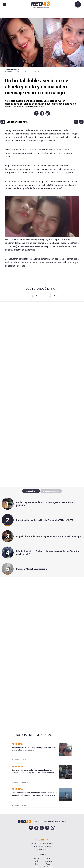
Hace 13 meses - (19, 72)
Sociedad (36, 858)
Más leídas (31, 491)
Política (36, 864)
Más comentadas (51, 491)
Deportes (48, 858)
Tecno (48, 864)
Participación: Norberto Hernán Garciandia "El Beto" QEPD (45, 520)
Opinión (36, 861)
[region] (42, 433)
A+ (76, 122)
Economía (36, 867)
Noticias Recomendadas (34, 735)
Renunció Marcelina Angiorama (32, 569)
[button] (36, 113)
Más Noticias (49, 867)
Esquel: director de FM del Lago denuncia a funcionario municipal (49, 536)
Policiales (48, 861)
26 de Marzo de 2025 (12, 70)
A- (81, 122)
